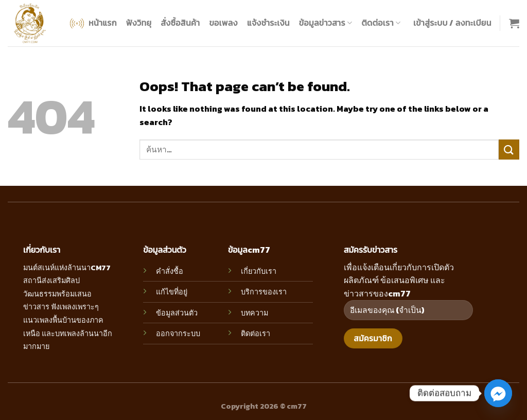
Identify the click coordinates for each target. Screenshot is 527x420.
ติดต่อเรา (381, 23)
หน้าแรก (92, 23)
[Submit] (509, 150)
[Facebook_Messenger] (498, 393)
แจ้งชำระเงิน (268, 23)
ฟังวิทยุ (139, 23)
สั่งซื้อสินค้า (180, 23)
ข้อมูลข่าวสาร (326, 23)
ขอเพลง (223, 23)
